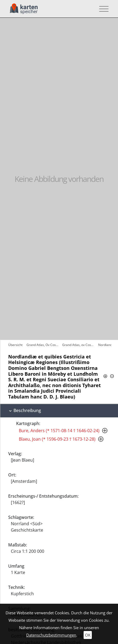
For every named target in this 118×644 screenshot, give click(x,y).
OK (88, 635)
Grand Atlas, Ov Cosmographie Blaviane (43, 345)
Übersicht (15, 345)
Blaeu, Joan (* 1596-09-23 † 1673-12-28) (57, 439)
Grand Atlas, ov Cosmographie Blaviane (79, 345)
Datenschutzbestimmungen (51, 635)
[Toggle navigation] (102, 9)
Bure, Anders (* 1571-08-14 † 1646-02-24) (59, 431)
